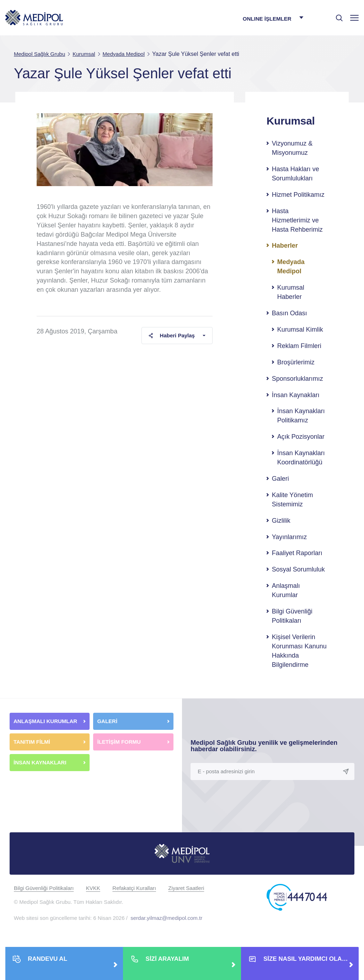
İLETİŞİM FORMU (119, 742)
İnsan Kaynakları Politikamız (301, 416)
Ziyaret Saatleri (186, 888)
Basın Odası (290, 313)
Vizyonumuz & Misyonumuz (292, 148)
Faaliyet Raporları (297, 553)
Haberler (285, 246)
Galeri (280, 479)
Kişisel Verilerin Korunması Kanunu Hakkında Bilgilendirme (299, 651)
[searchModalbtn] (337, 15)
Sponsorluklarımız (298, 379)
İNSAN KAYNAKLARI (41, 762)
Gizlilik (281, 521)
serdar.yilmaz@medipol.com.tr (166, 918)
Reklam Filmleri (299, 346)
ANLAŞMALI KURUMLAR (45, 721)
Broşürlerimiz (296, 362)
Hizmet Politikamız (298, 195)
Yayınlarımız (290, 537)
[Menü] (354, 18)
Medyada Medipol (291, 267)
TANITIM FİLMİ (32, 742)
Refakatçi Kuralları (134, 888)
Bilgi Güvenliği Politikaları (292, 616)
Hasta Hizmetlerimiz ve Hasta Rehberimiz (297, 220)
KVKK (93, 888)
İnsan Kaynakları (296, 395)
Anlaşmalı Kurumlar (286, 590)
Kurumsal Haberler (291, 292)
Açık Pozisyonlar (301, 437)
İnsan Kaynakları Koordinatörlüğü (301, 458)
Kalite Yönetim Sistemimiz (293, 500)
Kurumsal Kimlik (300, 330)
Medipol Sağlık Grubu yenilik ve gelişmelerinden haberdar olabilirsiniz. (264, 746)
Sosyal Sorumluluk (298, 569)
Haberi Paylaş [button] (172, 335)
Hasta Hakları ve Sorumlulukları (296, 174)
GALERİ (107, 721)
